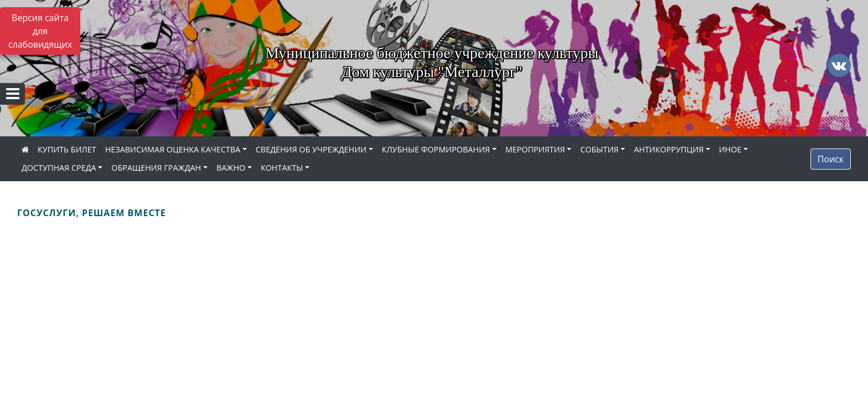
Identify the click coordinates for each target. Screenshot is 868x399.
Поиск (831, 159)
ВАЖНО (231, 168)
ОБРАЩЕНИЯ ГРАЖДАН (156, 168)
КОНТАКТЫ (282, 168)
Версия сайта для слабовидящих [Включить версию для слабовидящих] (40, 31)
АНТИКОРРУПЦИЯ (669, 149)
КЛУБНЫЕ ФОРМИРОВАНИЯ (436, 149)
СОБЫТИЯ (599, 149)
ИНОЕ (730, 149)
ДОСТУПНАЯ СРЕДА (59, 168)
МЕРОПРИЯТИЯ (535, 149)
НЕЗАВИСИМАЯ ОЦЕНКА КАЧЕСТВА (173, 149)
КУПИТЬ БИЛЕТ (67, 149)
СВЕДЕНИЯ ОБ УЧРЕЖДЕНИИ (311, 149)
